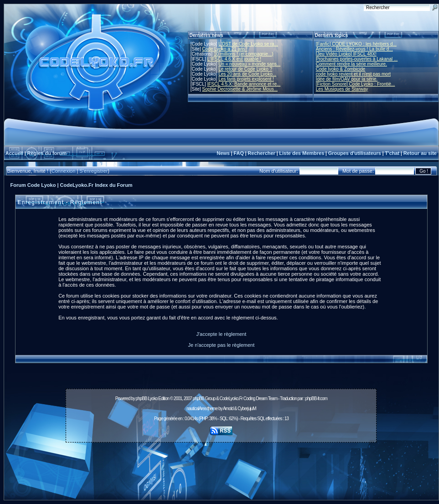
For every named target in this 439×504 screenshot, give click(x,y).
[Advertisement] (221, 466)
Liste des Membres (302, 153)
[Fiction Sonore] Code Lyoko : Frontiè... (356, 84)
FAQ (239, 153)
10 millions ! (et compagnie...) (244, 54)
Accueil (14, 153)
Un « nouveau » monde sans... (249, 64)
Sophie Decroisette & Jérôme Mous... (240, 89)
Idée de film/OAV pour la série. (347, 79)
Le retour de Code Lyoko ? (245, 69)
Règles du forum (47, 153)
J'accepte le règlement (222, 334)
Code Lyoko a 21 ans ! (225, 49)
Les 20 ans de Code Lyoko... (247, 74)
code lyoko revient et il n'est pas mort (353, 74)
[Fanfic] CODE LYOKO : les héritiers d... (356, 44)
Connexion (64, 171)
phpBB (141, 399)
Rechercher (261, 153)
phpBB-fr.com (316, 399)
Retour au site (420, 153)
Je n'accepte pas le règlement (221, 345)
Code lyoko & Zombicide (341, 69)
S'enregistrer (93, 171)
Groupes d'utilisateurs (355, 153)
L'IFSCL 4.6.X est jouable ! (234, 59)
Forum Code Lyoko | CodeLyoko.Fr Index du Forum (72, 185)
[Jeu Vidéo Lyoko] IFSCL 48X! (346, 54)
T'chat (392, 153)
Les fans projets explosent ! (246, 79)
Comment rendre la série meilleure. (351, 64)
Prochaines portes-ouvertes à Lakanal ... (357, 59)
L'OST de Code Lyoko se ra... (248, 44)
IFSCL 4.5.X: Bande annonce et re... (244, 84)
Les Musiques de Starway (342, 89)
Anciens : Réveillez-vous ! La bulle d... (354, 49)
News (223, 153)
